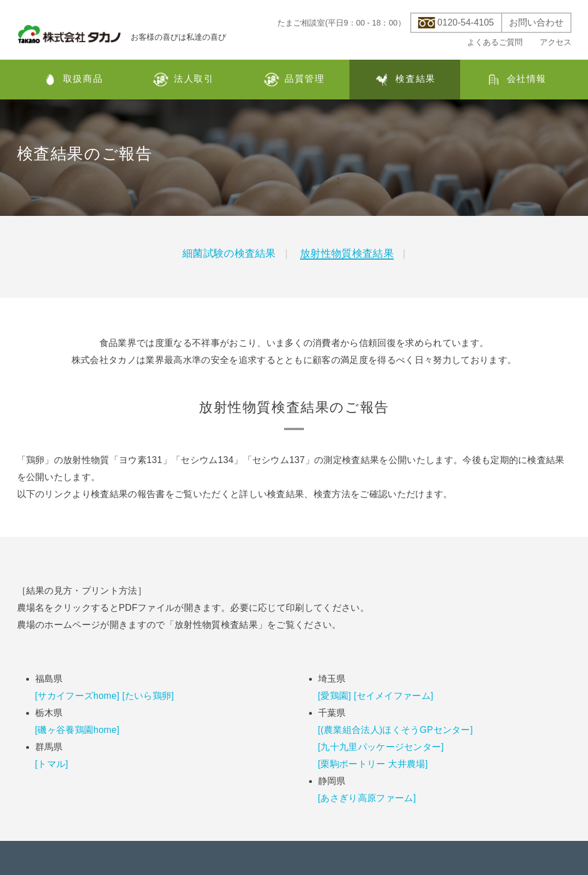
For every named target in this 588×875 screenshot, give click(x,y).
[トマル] (52, 764)
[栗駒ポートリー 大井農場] (373, 764)
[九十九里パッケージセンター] (381, 747)
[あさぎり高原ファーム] (367, 798)
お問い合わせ (536, 23)
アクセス (556, 42)
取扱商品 (72, 80)
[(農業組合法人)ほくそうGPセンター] (396, 730)
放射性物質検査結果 (347, 253)
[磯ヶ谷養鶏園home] (78, 730)
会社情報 (516, 80)
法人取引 (183, 80)
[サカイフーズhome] (78, 696)
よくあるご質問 (495, 42)
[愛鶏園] (335, 696)
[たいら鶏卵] (148, 696)
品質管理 (294, 80)
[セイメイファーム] (394, 696)
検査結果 (404, 80)
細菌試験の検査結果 (229, 253)
